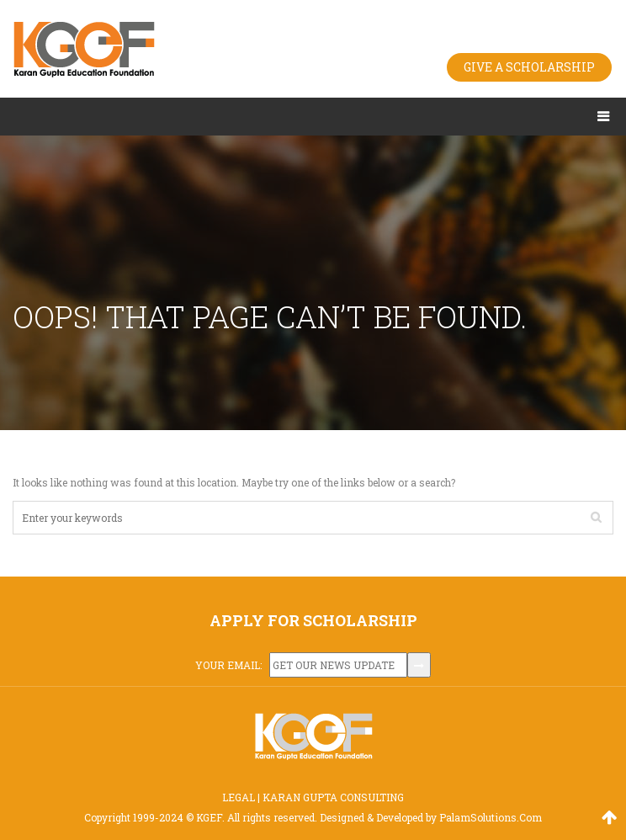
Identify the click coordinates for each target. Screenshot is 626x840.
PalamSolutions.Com (491, 817)
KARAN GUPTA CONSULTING (333, 797)
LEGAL (239, 797)
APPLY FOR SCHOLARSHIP (313, 620)
